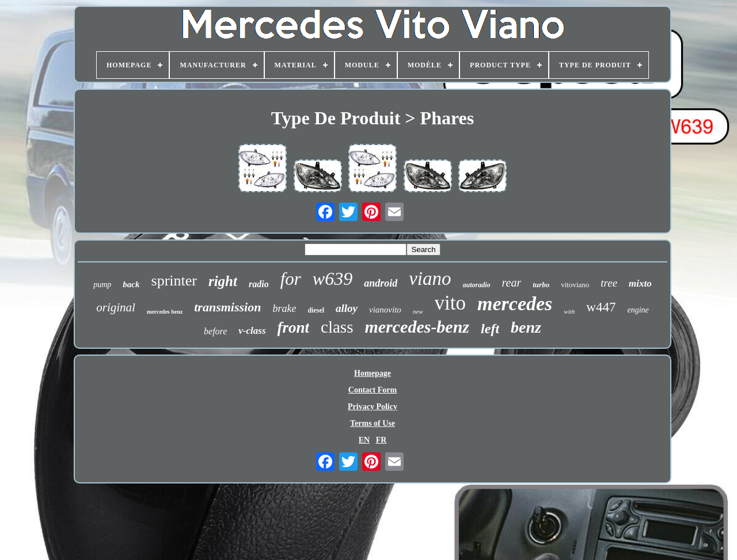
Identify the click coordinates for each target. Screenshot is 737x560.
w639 (333, 279)
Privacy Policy (373, 407)
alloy (347, 308)
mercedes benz (165, 312)
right (223, 281)
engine (638, 310)
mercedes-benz (417, 327)
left (490, 329)
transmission (227, 307)
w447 (601, 307)
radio (259, 284)
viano (430, 279)
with (569, 311)
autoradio (477, 285)
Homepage (373, 373)
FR (381, 440)
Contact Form (373, 390)
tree (609, 283)
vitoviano (575, 285)
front (294, 327)
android (381, 283)
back (131, 284)
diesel (316, 310)
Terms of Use (373, 423)
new (418, 311)
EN (364, 440)
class (337, 327)
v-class (252, 331)
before (215, 331)
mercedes (515, 304)
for (291, 279)
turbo (541, 285)
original (116, 307)
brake (284, 308)
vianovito (385, 310)
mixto (640, 283)
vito (450, 303)
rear (512, 283)
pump (102, 285)
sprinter (174, 281)
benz (526, 327)
